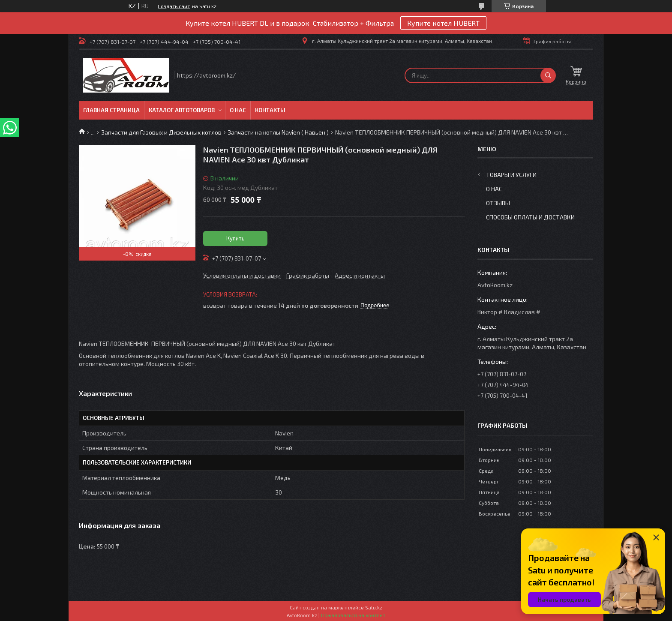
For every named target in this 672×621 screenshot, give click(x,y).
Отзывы (498, 203)
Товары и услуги (511, 175)
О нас (238, 110)
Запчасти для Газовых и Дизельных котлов (161, 132)
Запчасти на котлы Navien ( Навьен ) (278, 132)
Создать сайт (174, 6)
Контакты (270, 110)
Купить (235, 238)
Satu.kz (374, 607)
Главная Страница (111, 110)
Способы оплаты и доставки (530, 217)
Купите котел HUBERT (443, 23)
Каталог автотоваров (182, 110)
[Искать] (548, 75)
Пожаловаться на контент (353, 615)
